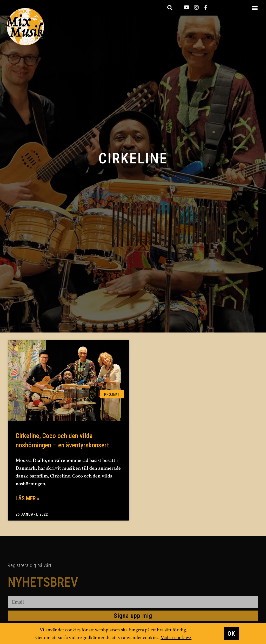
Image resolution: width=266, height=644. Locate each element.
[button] (255, 8)
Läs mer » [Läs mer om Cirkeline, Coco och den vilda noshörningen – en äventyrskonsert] (28, 498)
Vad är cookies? (176, 638)
